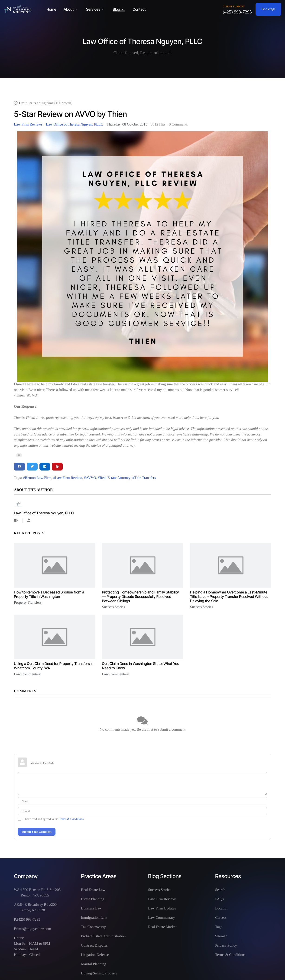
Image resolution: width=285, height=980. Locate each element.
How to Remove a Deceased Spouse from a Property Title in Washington (49, 594)
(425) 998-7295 (237, 12)
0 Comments (178, 124)
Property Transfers (28, 603)
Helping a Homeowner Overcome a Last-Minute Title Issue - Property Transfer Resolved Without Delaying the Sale (229, 596)
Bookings (268, 9)
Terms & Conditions (71, 819)
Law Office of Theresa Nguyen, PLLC (74, 124)
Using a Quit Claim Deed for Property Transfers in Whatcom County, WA (54, 666)
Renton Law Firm (38, 478)
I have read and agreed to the (53, 819)
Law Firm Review (68, 478)
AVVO (91, 478)
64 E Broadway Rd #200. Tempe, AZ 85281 (39, 907)
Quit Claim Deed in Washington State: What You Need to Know (141, 666)
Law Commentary (27, 674)
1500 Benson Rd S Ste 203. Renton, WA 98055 (41, 893)
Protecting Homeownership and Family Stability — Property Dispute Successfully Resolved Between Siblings (140, 596)
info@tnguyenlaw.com (34, 929)
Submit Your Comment (37, 832)
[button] (71, 9)
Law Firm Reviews (28, 125)
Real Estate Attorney (115, 478)
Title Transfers (145, 478)
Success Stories (113, 607)
